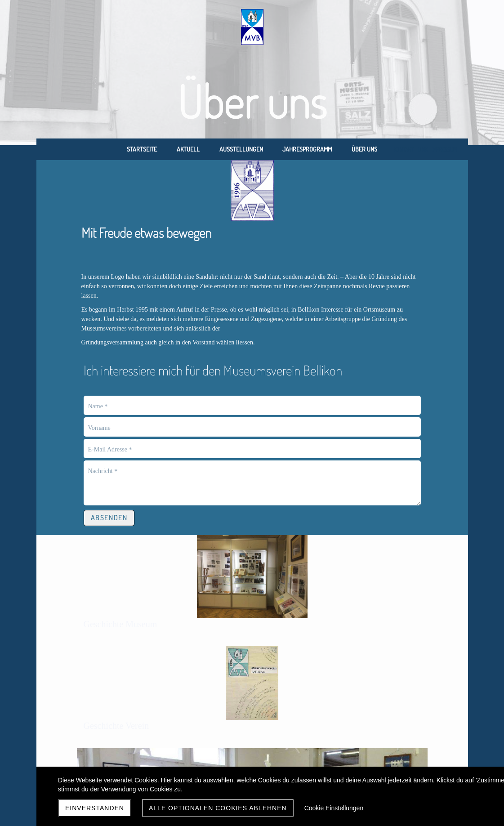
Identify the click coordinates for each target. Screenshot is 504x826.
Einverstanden (95, 808)
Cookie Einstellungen (334, 808)
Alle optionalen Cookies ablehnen (218, 808)
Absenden (109, 489)
